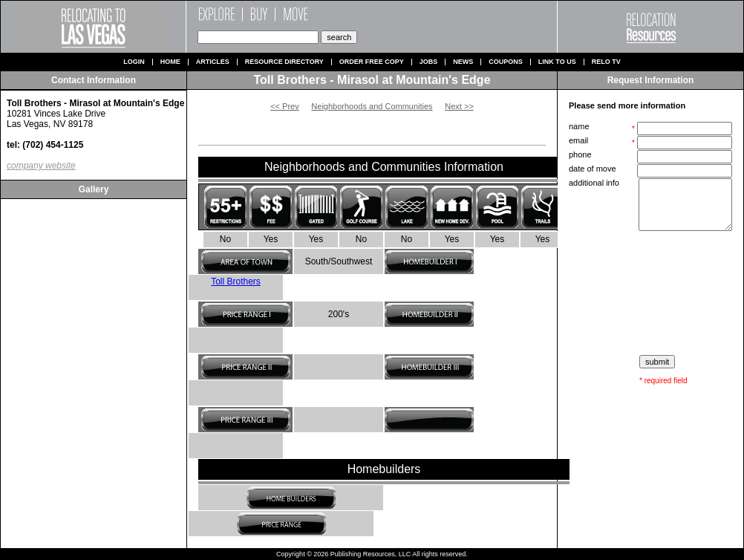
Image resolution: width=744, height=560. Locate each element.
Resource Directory (284, 62)
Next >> (459, 106)
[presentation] (652, 293)
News (463, 62)
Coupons (506, 62)
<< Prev (285, 106)
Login (134, 62)
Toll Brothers (236, 281)
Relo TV (606, 62)
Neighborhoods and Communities (372, 106)
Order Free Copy (372, 62)
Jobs (429, 62)
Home (170, 62)
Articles (213, 62)
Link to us (557, 62)
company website (41, 166)
